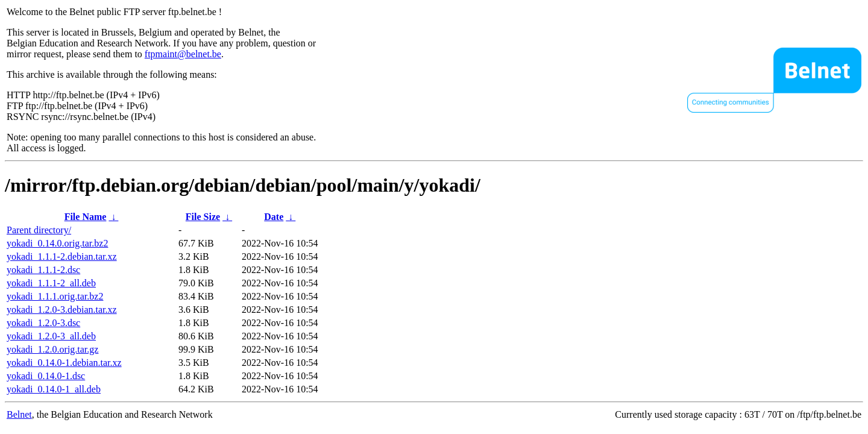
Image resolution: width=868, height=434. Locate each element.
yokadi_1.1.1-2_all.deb (51, 283)
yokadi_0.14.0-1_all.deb (54, 389)
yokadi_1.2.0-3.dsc (43, 323)
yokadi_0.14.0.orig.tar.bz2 (57, 243)
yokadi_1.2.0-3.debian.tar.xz (62, 310)
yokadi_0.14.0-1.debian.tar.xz (64, 363)
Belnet (19, 414)
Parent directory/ (39, 230)
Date (274, 217)
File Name (86, 217)
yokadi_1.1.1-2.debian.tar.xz (62, 256)
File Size (203, 217)
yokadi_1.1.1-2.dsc (43, 270)
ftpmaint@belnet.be (183, 54)
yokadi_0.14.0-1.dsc (46, 376)
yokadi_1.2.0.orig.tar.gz (52, 349)
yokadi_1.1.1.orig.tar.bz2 (55, 296)
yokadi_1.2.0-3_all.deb (51, 336)
